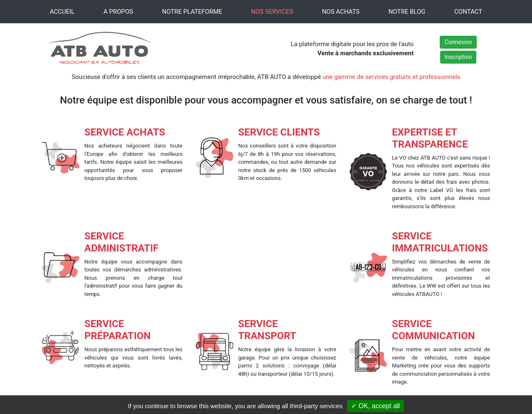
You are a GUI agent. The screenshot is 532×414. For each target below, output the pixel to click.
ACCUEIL (62, 12)
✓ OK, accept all (376, 406)
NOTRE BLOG (407, 12)
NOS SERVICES (272, 12)
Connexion (458, 42)
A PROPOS (118, 12)
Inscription (458, 57)
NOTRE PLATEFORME (192, 12)
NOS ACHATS (341, 12)
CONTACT (468, 12)
